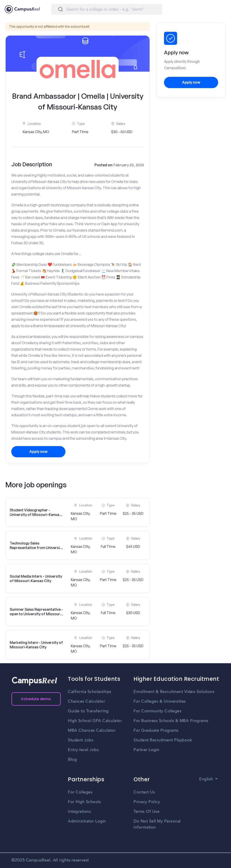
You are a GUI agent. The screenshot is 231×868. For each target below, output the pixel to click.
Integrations (79, 812)
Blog (72, 760)
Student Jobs (81, 740)
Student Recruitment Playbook (163, 740)
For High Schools (84, 802)
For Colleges (80, 792)
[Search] (107, 9)
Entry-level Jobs (83, 750)
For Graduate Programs (156, 731)
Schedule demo (36, 699)
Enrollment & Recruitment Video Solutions (174, 692)
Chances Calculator (86, 702)
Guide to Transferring (88, 711)
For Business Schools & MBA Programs (171, 721)
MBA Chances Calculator (92, 731)
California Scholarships (90, 692)
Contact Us (144, 792)
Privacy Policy (147, 802)
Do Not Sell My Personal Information (157, 824)
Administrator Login (87, 821)
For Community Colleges (157, 711)
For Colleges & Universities (160, 702)
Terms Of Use (147, 812)
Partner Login (147, 750)
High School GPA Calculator (95, 721)
